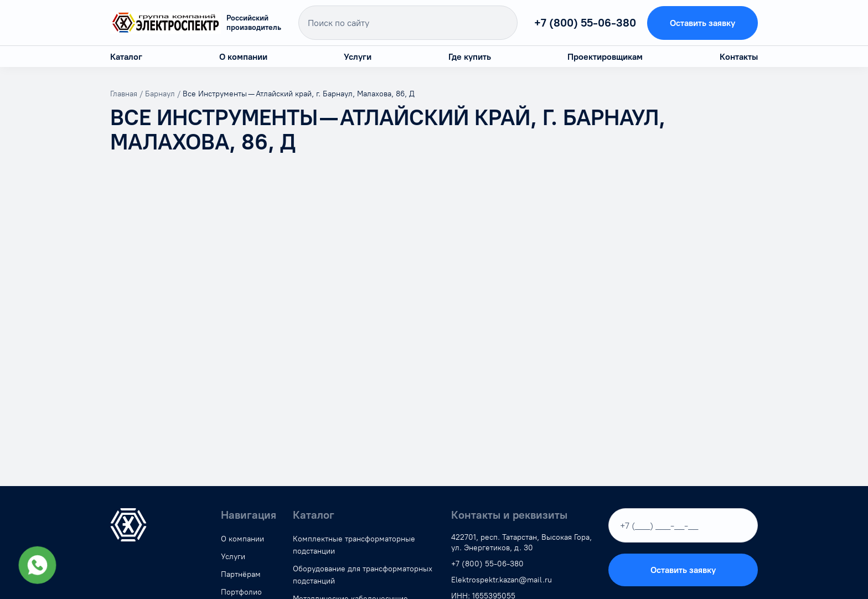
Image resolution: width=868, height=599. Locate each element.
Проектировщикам (605, 57)
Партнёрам (241, 574)
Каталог (126, 57)
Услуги (358, 57)
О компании (243, 57)
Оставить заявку (702, 23)
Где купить (470, 57)
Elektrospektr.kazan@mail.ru (502, 580)
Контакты (739, 57)
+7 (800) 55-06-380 (585, 23)
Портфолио (241, 592)
